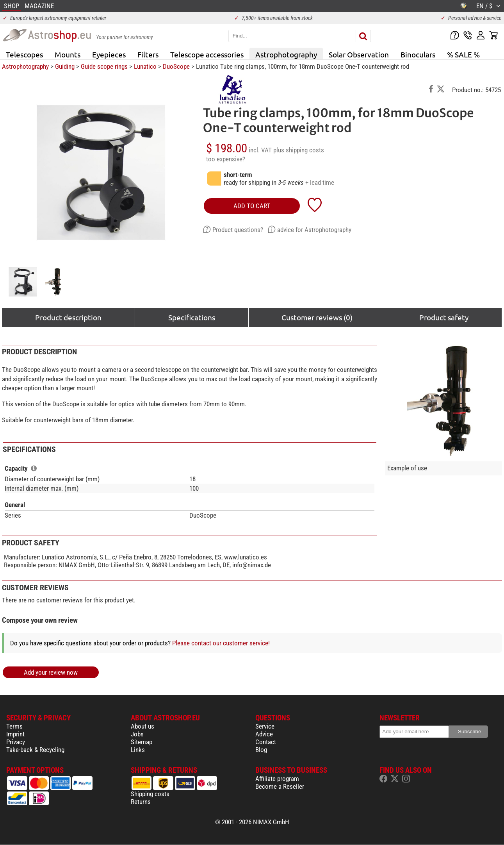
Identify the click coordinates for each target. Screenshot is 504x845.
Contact (266, 742)
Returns (141, 802)
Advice (264, 734)
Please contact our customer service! (221, 643)
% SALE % (463, 54)
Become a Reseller (280, 786)
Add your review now (51, 672)
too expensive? (226, 159)
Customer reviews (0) (317, 317)
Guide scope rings (104, 66)
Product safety (444, 317)
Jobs (137, 734)
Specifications (192, 317)
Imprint (15, 734)
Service (265, 726)
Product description (68, 317)
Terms (14, 726)
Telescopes (24, 54)
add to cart (252, 206)
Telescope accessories (207, 54)
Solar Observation (359, 54)
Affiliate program (277, 779)
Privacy (16, 742)
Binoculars (418, 54)
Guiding (65, 66)
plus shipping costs (299, 150)
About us (142, 726)
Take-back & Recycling (35, 750)
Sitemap (142, 742)
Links (138, 750)
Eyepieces (109, 54)
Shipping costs (150, 794)
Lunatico (145, 66)
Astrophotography (286, 54)
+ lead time (320, 182)
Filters (148, 54)
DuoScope (176, 66)
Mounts (68, 54)
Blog (261, 750)
